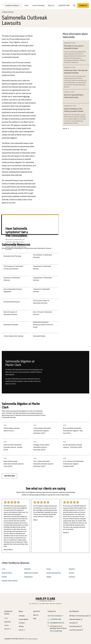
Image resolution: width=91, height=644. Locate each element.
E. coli (3, 569)
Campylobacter (28, 577)
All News (21, 626)
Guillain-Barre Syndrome (31, 573)
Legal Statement (33, 639)
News (27, 5)
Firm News (22, 623)
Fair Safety (72, 623)
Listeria (49, 569)
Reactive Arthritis (7, 573)
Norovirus (71, 573)
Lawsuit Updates (24, 619)
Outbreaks (22, 616)
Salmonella (27, 569)
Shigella (49, 577)
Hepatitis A (72, 569)
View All (7, 629)
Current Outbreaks (38, 5)
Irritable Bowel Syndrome (54, 573)
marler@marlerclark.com (57, 623)
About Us (51, 5)
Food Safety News (75, 626)
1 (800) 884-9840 (64, 5)
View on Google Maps (56, 631)
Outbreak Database (75, 619)
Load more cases (9, 476)
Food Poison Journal (75, 630)
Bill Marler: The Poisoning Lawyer (79, 616)
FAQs (35, 619)
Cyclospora (72, 577)
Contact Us (83, 5)
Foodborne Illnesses (8, 12)
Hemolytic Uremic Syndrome (10, 581)
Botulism (4, 577)
